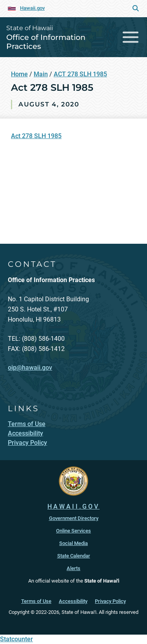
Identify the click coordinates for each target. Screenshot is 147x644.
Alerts (73, 568)
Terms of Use (36, 601)
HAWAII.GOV (73, 506)
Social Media (73, 543)
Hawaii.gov (32, 8)
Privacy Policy (110, 601)
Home (19, 74)
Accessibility (73, 601)
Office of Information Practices (46, 42)
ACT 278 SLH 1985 (80, 74)
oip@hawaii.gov (30, 368)
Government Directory (74, 518)
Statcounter (16, 639)
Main (41, 74)
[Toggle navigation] (131, 37)
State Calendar (74, 556)
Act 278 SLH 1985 (36, 136)
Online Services (73, 531)
